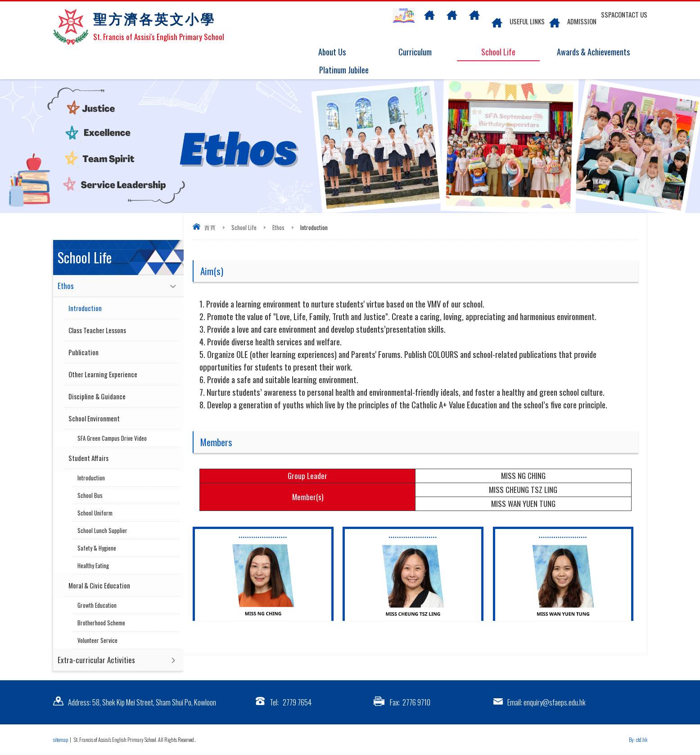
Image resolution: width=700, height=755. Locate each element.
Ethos (278, 227)
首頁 (210, 227)
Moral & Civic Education (99, 585)
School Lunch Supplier (102, 530)
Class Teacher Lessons (97, 330)
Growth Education (97, 605)
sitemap (61, 739)
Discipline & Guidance (97, 396)
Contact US (631, 14)
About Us (338, 52)
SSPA (608, 14)
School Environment (94, 418)
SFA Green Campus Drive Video (112, 438)
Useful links (527, 21)
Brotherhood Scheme (101, 623)
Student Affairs (88, 458)
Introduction (85, 308)
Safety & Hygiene (97, 548)
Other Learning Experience (103, 374)
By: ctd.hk (638, 739)
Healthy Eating (93, 565)
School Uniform (95, 513)
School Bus (90, 495)
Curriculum (421, 52)
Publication (84, 352)
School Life (504, 52)
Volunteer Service (97, 640)
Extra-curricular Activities (96, 660)
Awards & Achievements (590, 52)
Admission (582, 21)
